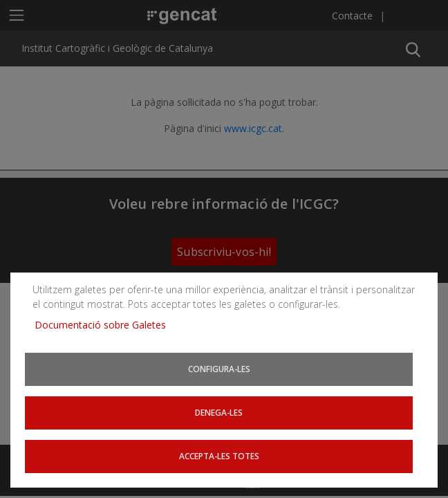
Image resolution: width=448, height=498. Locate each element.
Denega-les (219, 412)
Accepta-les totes (219, 456)
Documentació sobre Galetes (105, 325)
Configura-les (219, 369)
